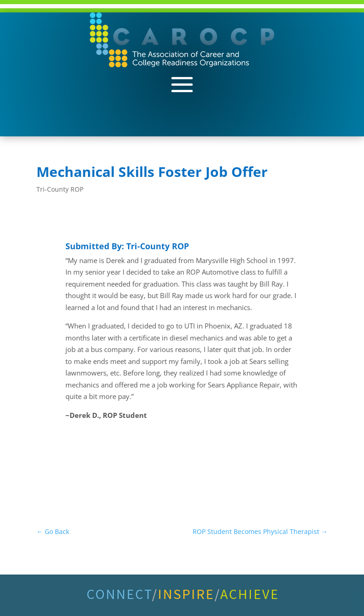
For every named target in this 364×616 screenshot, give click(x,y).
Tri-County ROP (60, 189)
